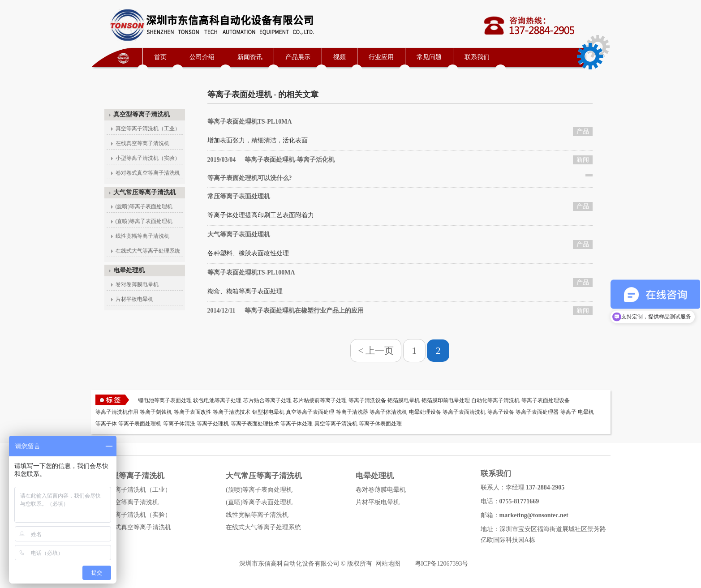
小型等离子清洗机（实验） (148, 158)
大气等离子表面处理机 (239, 234)
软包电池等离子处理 (217, 400)
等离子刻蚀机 (156, 412)
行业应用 (381, 57)
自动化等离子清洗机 (495, 400)
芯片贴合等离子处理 (267, 400)
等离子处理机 (213, 424)
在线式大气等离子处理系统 (148, 251)
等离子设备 (501, 412)
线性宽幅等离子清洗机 (142, 236)
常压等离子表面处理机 (239, 196)
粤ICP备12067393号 (442, 564)
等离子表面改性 (193, 412)
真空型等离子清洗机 (142, 114)
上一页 (380, 351)
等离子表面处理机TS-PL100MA (251, 273)
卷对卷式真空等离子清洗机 (148, 173)
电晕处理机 (129, 270)
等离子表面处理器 (537, 412)
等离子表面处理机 (140, 424)
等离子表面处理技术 (255, 424)
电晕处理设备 (425, 412)
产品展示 (298, 57)
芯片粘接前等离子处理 (320, 400)
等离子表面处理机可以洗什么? (250, 178)
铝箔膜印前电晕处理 (446, 400)
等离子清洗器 (352, 412)
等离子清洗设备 (367, 400)
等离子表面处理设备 (546, 400)
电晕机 (586, 412)
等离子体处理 (297, 424)
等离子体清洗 (179, 424)
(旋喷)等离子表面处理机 (144, 206)
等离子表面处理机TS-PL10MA (250, 122)
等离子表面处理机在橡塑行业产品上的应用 (286, 311)
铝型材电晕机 (268, 412)
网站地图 (388, 564)
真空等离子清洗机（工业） (148, 129)
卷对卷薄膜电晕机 (137, 284)
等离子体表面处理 (380, 424)
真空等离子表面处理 (310, 412)
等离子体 (106, 424)
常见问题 (429, 57)
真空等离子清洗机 (336, 424)
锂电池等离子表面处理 (165, 400)
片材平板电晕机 (134, 299)
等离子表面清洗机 (464, 412)
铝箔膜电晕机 (404, 400)
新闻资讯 (250, 57)
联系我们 (477, 57)
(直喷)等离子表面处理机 (144, 221)
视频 (340, 57)
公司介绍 (202, 57)
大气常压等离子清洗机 (145, 192)
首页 (160, 57)
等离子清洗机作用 (117, 412)
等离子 (568, 412)
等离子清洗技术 (232, 412)
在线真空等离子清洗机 (142, 143)
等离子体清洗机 (388, 412)
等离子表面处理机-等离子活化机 (271, 160)
